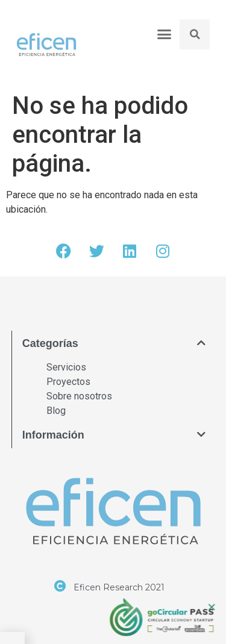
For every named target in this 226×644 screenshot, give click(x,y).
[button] (164, 34)
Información (53, 435)
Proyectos (68, 382)
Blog (56, 411)
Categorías (50, 343)
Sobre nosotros (79, 396)
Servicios (66, 367)
